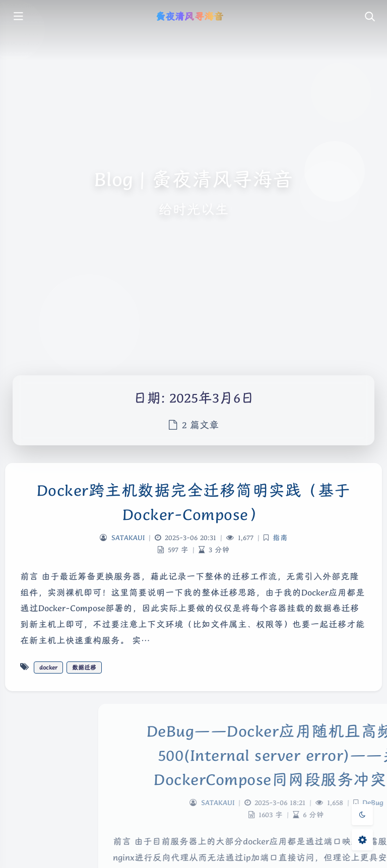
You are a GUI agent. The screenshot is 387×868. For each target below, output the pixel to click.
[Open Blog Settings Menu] (362, 840)
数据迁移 (84, 667)
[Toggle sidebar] (18, 17)
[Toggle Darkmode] (362, 815)
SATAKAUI (128, 538)
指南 (280, 538)
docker (48, 667)
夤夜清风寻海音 (189, 16)
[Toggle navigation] (369, 17)
